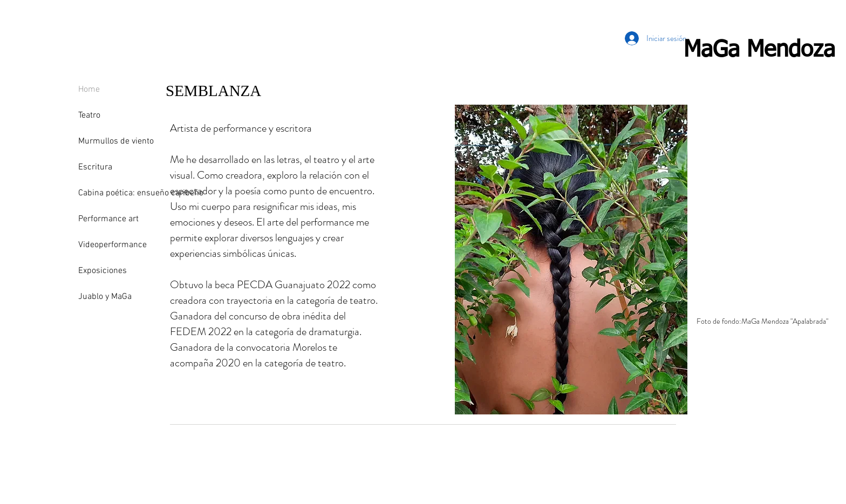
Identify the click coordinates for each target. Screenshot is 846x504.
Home (89, 90)
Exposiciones (103, 271)
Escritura (95, 167)
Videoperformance (112, 245)
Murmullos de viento (116, 141)
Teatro (89, 115)
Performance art (108, 219)
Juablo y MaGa (105, 297)
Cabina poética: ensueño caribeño (120, 193)
